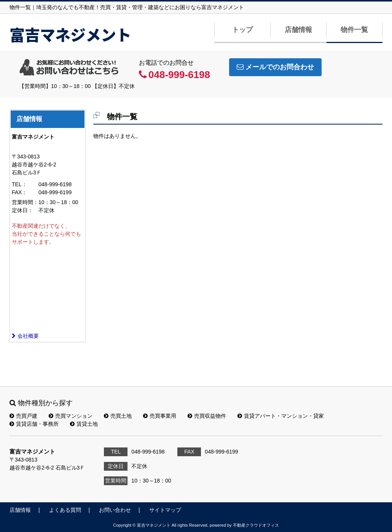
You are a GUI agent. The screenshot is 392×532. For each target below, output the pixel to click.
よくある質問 (65, 510)
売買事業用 (160, 416)
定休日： (22, 210)
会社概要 (25, 336)
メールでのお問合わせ (275, 67)
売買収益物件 (207, 416)
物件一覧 (354, 30)
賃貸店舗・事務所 (34, 424)
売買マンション (71, 416)
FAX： (19, 192)
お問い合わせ (115, 510)
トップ (242, 30)
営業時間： (25, 202)
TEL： (19, 184)
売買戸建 (23, 416)
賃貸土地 (84, 424)
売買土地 (118, 416)
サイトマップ (165, 510)
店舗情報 (298, 30)
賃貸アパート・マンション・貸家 (281, 416)
